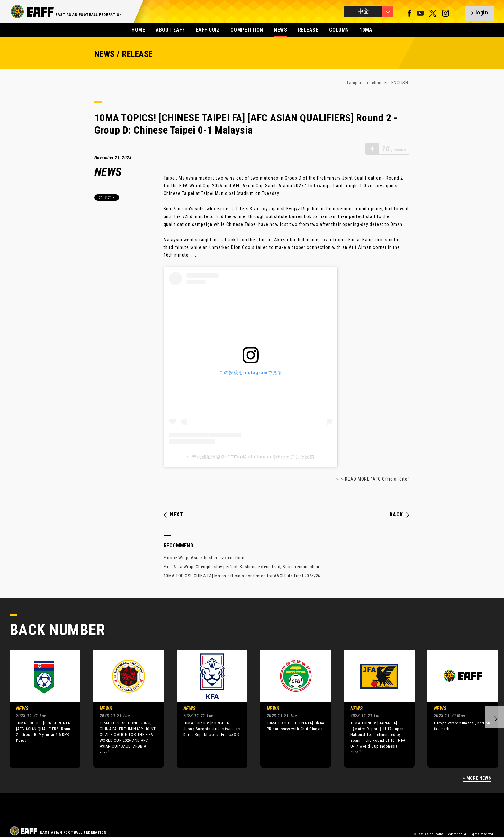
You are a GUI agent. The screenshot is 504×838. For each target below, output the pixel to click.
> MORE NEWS (477, 778)
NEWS (280, 30)
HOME (138, 30)
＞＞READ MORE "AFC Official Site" (372, 479)
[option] (40, 709)
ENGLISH (400, 83)
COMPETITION (247, 30)
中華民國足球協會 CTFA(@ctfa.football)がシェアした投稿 (251, 457)
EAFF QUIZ (208, 30)
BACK (400, 515)
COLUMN (339, 30)
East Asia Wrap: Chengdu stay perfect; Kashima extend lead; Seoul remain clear (242, 567)
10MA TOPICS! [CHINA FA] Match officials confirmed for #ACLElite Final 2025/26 (242, 576)
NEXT (173, 515)
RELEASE (308, 30)
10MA (366, 30)
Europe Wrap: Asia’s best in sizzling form (204, 558)
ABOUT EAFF (170, 30)
